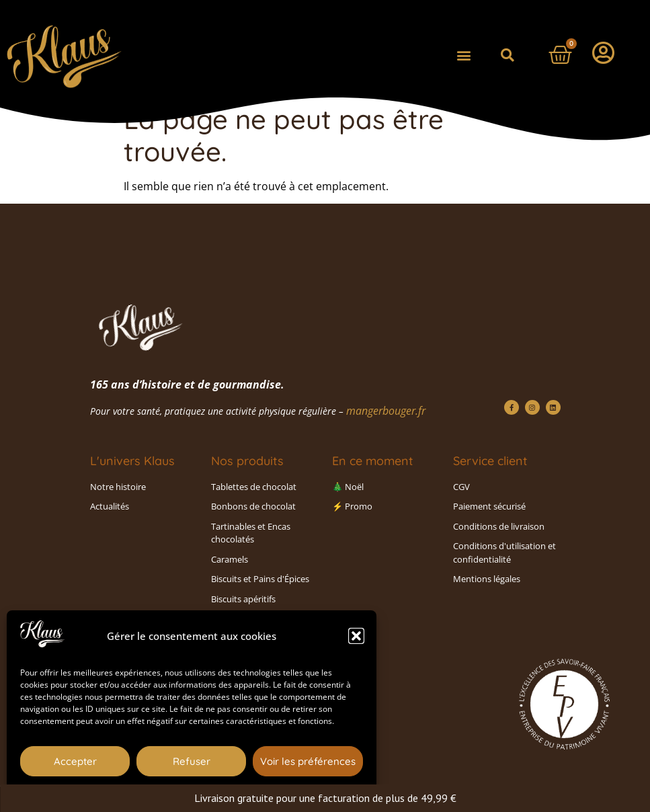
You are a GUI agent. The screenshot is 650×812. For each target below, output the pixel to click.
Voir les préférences (308, 761)
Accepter (75, 761)
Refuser (192, 761)
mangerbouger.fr (386, 411)
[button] (356, 636)
